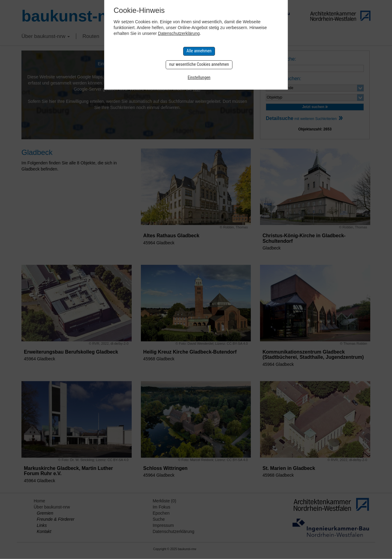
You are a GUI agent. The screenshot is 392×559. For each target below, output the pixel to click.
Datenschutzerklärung (179, 33)
